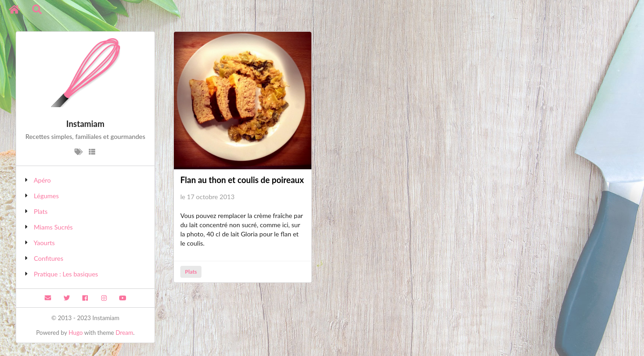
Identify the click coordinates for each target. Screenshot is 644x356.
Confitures (49, 258)
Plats (41, 211)
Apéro (42, 180)
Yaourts (44, 243)
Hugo (76, 333)
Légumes (46, 196)
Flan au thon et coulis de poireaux (242, 180)
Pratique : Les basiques (66, 274)
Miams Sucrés (54, 227)
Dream (124, 333)
